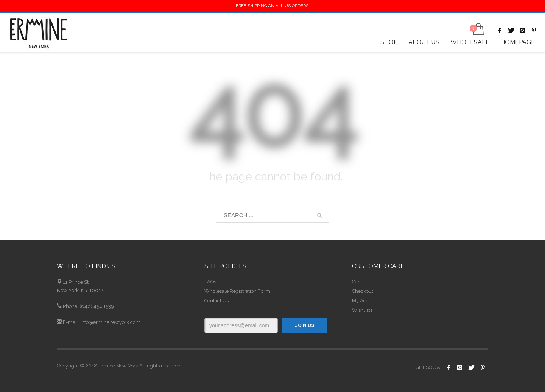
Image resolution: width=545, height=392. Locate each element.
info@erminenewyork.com (110, 322)
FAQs (210, 282)
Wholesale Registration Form (237, 291)
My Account (365, 301)
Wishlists (362, 310)
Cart (357, 282)
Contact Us (216, 301)
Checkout (363, 291)
